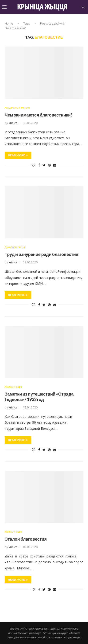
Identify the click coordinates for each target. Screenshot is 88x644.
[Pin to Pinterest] (49, 165)
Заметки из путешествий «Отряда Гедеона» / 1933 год (39, 397)
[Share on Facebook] (39, 165)
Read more (18, 155)
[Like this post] (33, 165)
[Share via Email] (55, 165)
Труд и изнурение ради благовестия (42, 254)
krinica (13, 123)
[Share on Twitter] (44, 165)
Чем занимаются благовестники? (39, 115)
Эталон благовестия (26, 539)
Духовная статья (15, 247)
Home (9, 23)
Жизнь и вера (13, 387)
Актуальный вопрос (17, 107)
